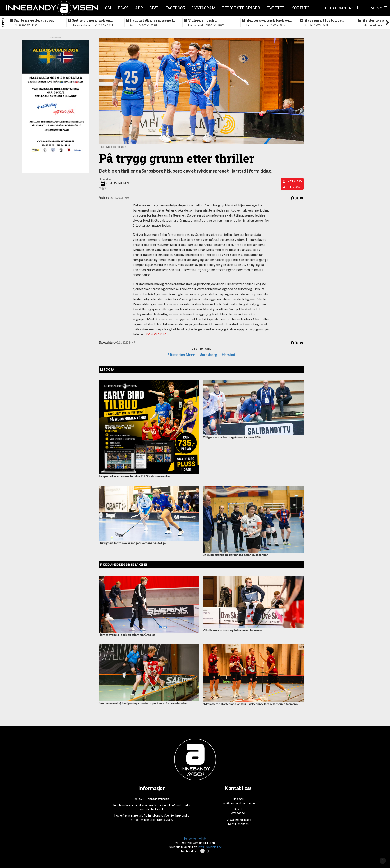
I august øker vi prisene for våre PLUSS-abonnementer (153, 20)
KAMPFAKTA (156, 334)
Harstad (228, 355)
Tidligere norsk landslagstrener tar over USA (209, 20)
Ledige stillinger (241, 8)
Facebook (175, 8)
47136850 (295, 181)
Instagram (204, 8)
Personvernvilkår (195, 838)
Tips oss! (295, 187)
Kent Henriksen (238, 824)
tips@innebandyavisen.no (238, 803)
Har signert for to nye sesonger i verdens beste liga (325, 20)
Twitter (276, 8)
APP (139, 8)
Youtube (301, 8)
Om (108, 8)
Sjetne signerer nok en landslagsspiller (91, 20)
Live (154, 8)
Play (123, 8)
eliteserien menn (181, 355)
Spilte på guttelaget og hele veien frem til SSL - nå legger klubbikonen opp (37, 20)
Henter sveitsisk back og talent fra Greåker (268, 20)
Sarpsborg (208, 355)
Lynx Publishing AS (210, 847)
